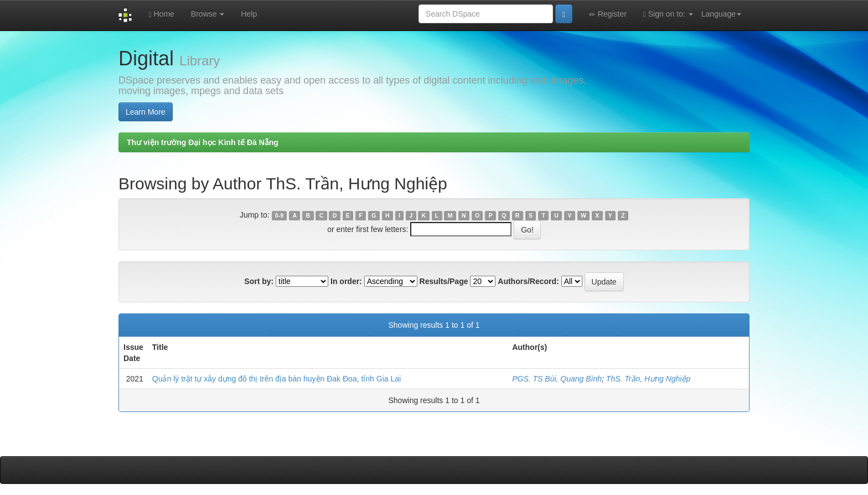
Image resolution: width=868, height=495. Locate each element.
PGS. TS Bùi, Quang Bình (557, 379)
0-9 (279, 215)
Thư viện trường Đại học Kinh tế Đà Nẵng (203, 142)
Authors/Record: (528, 281)
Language (721, 14)
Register (608, 14)
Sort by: (259, 281)
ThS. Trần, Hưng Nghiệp (648, 379)
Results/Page (444, 281)
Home (161, 14)
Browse (208, 14)
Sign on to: (668, 14)
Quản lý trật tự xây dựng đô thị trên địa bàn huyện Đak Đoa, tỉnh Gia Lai (277, 379)
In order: (346, 281)
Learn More (146, 112)
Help (249, 14)
